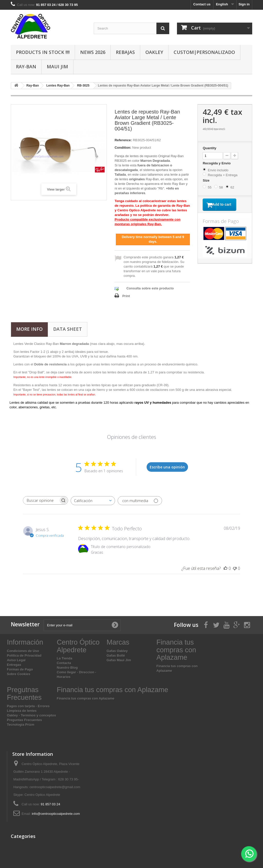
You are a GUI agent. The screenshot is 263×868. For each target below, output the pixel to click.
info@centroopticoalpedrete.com (56, 814)
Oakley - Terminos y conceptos (31, 715)
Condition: (123, 148)
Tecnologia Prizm (21, 725)
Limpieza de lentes (22, 711)
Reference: (123, 140)
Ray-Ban (26, 67)
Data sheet (68, 329)
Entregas (14, 665)
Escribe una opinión (167, 467)
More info (29, 329)
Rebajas (125, 52)
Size (206, 180)
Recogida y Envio (217, 163)
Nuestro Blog (67, 668)
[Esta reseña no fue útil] (235, 568)
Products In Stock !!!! (43, 52)
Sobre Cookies (19, 674)
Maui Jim (57, 67)
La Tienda (64, 658)
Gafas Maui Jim (119, 660)
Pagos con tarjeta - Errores (28, 706)
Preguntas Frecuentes (25, 720)
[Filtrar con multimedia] (140, 501)
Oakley (154, 52)
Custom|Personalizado (204, 52)
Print (126, 296)
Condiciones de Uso (23, 651)
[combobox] (93, 501)
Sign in (244, 4)
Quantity (209, 148)
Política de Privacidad (24, 655)
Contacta (64, 663)
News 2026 (93, 52)
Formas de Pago (20, 669)
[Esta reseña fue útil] (226, 568)
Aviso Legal (16, 660)
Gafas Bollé (116, 655)
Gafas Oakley (117, 651)
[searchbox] (41, 500)
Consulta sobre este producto (150, 288)
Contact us (202, 4)
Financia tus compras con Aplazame (86, 698)
